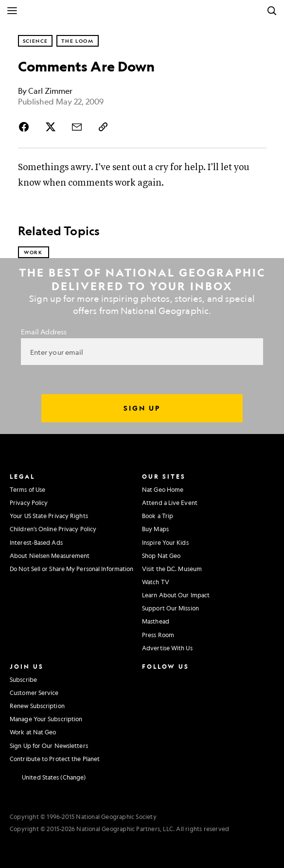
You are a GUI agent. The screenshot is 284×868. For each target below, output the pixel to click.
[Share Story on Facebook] (26, 127)
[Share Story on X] (51, 127)
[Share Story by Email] (77, 127)
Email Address (44, 331)
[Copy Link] (103, 127)
